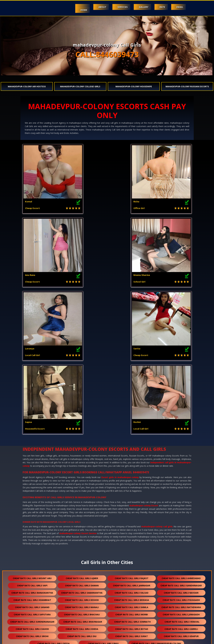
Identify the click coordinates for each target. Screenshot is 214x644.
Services (118, 7)
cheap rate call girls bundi (82, 547)
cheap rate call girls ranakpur (82, 598)
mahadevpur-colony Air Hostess (27, 86)
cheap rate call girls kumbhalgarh (82, 583)
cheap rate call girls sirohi (32, 489)
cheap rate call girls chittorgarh (132, 583)
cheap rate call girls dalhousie (82, 569)
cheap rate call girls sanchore (181, 591)
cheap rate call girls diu (82, 489)
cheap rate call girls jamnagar (132, 438)
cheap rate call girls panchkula (32, 569)
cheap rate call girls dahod (32, 482)
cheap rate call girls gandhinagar (181, 438)
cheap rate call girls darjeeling (181, 612)
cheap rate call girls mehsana (32, 518)
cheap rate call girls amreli (181, 482)
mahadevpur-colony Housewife (134, 86)
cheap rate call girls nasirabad (181, 620)
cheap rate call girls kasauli (82, 533)
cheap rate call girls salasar (32, 612)
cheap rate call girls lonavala (82, 620)
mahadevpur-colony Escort (144, 358)
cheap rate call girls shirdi (181, 576)
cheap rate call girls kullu (32, 576)
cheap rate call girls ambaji (32, 504)
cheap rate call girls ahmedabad (181, 431)
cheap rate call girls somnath (132, 475)
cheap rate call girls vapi (32, 438)
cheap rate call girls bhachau (82, 467)
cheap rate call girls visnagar (32, 525)
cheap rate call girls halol (132, 511)
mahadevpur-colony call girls (157, 379)
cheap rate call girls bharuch (181, 533)
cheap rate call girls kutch (181, 554)
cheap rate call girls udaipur (181, 489)
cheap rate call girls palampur (132, 569)
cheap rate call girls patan (32, 511)
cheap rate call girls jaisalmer (32, 540)
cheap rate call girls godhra (82, 511)
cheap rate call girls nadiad (82, 554)
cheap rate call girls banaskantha (32, 446)
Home (77, 10)
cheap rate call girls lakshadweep (32, 627)
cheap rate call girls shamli (32, 533)
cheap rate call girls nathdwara (181, 460)
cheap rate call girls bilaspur (181, 598)
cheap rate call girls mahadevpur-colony (156, 496)
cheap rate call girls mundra (32, 562)
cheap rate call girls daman (82, 438)
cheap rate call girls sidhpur (132, 612)
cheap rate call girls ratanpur (32, 598)
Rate (161, 7)
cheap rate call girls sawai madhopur (156, 605)
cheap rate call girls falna (82, 576)
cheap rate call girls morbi (132, 467)
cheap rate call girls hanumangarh (132, 547)
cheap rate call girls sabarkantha (82, 446)
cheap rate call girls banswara (132, 540)
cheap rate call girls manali (82, 460)
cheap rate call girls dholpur (32, 583)
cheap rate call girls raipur (105, 605)
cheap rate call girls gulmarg (132, 627)
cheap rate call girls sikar (82, 591)
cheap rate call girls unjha (82, 612)
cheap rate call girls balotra (82, 540)
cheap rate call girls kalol (181, 569)
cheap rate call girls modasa (132, 453)
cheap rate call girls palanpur (82, 518)
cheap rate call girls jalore (132, 533)
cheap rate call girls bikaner (181, 583)
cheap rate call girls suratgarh (132, 591)
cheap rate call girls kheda (82, 482)
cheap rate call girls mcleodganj (132, 525)
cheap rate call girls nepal (32, 620)
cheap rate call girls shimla (132, 460)
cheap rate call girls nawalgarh (181, 547)
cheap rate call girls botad (132, 482)
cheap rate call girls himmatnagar (181, 562)
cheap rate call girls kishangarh (32, 591)
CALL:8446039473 (107, 54)
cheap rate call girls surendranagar (32, 475)
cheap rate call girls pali (132, 518)
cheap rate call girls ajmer (82, 431)
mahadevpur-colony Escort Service (78, 386)
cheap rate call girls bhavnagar (83, 475)
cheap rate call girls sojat (56, 605)
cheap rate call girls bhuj (103, 496)
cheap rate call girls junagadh (181, 467)
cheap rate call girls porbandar (181, 511)
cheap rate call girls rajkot (132, 431)
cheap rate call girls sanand (32, 460)
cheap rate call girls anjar (132, 562)
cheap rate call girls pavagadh (181, 453)
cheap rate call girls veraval (182, 475)
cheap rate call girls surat (132, 489)
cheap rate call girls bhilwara (32, 547)
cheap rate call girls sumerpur (132, 576)
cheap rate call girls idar (82, 627)
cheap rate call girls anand (32, 554)
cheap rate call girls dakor (181, 518)
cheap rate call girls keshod (82, 453)
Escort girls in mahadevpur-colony (120, 330)
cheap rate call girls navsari (181, 446)
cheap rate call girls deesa (54, 496)
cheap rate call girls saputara (32, 467)
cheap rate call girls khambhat (32, 453)
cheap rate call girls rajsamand (181, 540)
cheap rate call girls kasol (181, 525)
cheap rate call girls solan (82, 525)
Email (179, 7)
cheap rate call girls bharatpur (132, 598)
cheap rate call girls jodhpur (132, 504)
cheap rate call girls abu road (82, 504)
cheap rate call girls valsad (132, 446)
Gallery (141, 7)
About (97, 7)
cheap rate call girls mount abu (32, 431)
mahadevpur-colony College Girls (80, 86)
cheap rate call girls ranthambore (181, 627)
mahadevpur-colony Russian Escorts (187, 86)
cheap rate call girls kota (181, 504)
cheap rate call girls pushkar (132, 620)
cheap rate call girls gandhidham (82, 562)
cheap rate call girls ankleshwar (132, 554)
